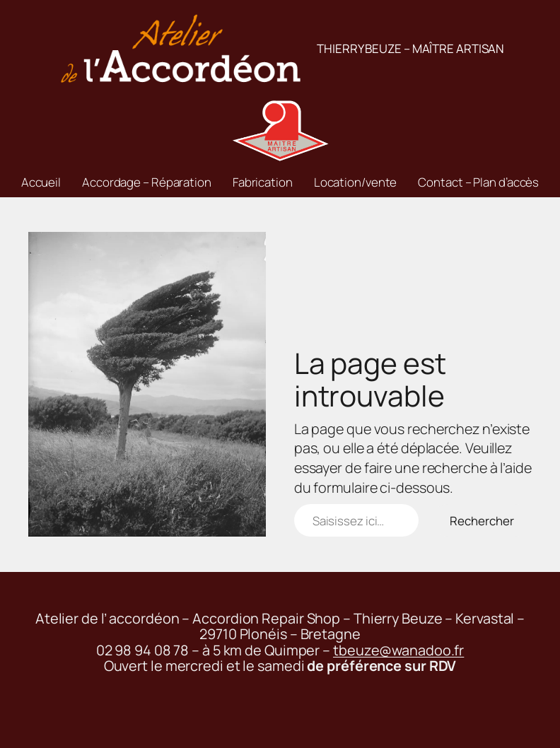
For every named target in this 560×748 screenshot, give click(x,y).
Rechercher (482, 521)
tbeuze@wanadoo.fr (398, 650)
